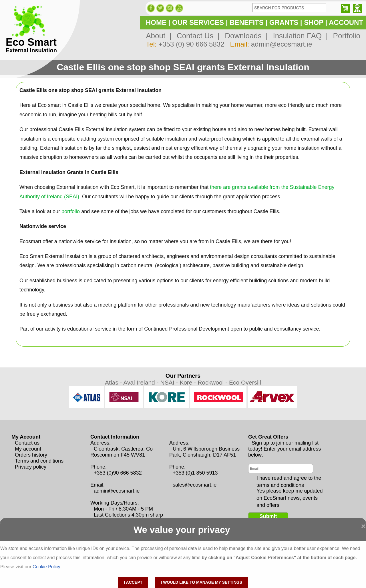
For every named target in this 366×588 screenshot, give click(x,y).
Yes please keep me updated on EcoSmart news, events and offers (290, 491)
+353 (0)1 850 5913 (195, 473)
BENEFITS (247, 22)
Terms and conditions (39, 461)
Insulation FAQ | (298, 36)
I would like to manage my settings (202, 582)
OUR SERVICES (198, 22)
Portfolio (345, 36)
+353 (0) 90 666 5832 (191, 44)
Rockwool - (213, 382)
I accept (133, 582)
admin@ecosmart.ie (282, 44)
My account (28, 449)
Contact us (27, 443)
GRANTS (284, 22)
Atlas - (114, 382)
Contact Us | (196, 36)
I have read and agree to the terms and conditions (289, 478)
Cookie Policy (46, 567)
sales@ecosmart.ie (195, 485)
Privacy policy (31, 467)
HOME (156, 22)
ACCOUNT (346, 22)
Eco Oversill (245, 382)
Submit (268, 516)
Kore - (189, 382)
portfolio (71, 211)
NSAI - (170, 382)
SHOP (314, 22)
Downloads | (244, 36)
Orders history (31, 455)
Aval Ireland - (142, 382)
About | (159, 36)
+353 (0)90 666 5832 (118, 473)
